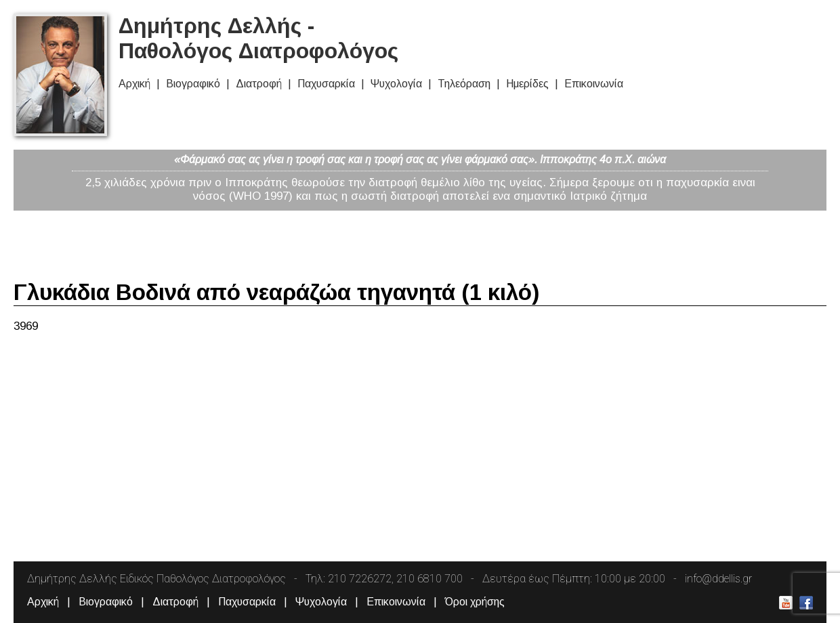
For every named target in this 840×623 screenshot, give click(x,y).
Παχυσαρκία (326, 84)
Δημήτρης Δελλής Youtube (786, 603)
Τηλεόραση (464, 84)
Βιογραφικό (193, 84)
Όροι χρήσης (475, 602)
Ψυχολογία (396, 84)
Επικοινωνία (594, 84)
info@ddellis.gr (718, 579)
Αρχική (134, 84)
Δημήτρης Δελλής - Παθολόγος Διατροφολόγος (258, 38)
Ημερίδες (527, 84)
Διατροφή (259, 84)
